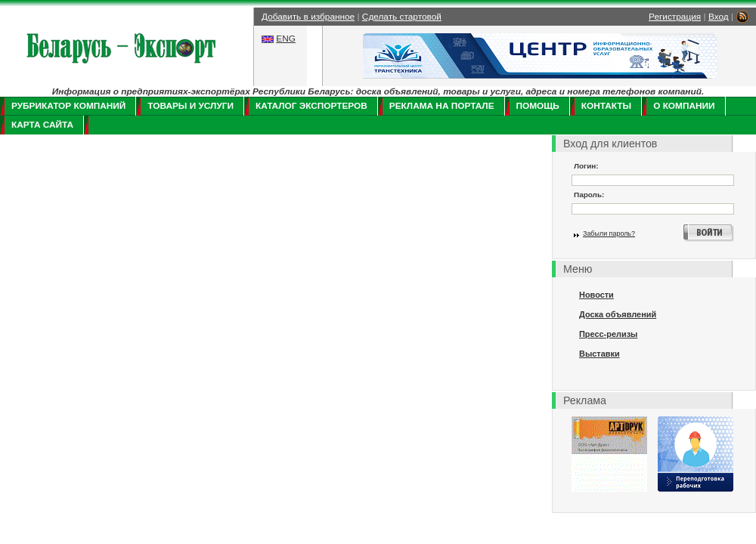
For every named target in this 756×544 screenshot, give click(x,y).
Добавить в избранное (308, 17)
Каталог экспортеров (311, 106)
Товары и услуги (191, 106)
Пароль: (589, 195)
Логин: (586, 166)
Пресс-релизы (608, 334)
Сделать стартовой (402, 17)
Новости (596, 295)
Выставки (600, 354)
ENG (286, 39)
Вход (719, 17)
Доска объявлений (618, 314)
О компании (684, 106)
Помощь (538, 106)
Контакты (606, 106)
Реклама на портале (442, 106)
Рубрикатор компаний (68, 106)
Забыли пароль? (609, 233)
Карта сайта (42, 125)
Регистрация (675, 17)
